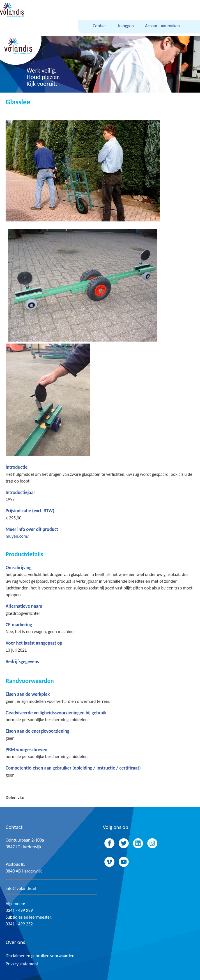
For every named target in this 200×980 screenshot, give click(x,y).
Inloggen (126, 26)
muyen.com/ (17, 536)
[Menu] (188, 10)
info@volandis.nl (21, 888)
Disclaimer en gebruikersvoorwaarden (40, 956)
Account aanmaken (162, 26)
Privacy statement (22, 964)
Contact (100, 26)
